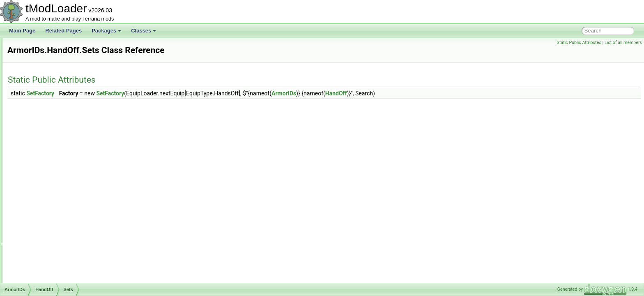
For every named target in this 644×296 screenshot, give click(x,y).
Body (39, 128)
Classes (144, 31)
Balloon (42, 110)
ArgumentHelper (45, 74)
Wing (39, 246)
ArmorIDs (38, 92)
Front (39, 146)
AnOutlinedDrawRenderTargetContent (69, 47)
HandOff (43, 155)
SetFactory (143, 93)
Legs (39, 192)
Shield (40, 219)
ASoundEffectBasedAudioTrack (61, 282)
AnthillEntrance (44, 56)
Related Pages (63, 31)
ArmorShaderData (47, 255)
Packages (106, 31)
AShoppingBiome (46, 273)
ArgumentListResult (49, 83)
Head (40, 183)
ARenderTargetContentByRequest (64, 65)
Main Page (22, 31)
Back (39, 101)
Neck (39, 201)
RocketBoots (48, 210)
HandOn (43, 173)
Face (39, 137)
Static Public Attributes (579, 43)
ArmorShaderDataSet (51, 264)
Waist (40, 237)
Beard (40, 119)
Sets (45, 164)
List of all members (623, 43)
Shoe (39, 228)
